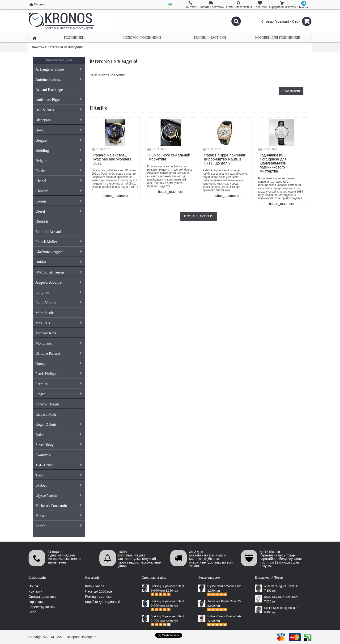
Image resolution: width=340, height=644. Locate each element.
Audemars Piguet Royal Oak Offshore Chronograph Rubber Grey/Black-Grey (281, 586)
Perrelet (58, 384)
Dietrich (42, 221)
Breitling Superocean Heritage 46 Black (168, 586)
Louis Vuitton (58, 303)
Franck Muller (58, 242)
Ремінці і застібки (98, 597)
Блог (32, 612)
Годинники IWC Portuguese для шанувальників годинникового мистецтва (273, 163)
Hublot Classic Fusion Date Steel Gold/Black (224, 616)
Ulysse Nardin (58, 495)
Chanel (58, 181)
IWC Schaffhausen (58, 272)
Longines (58, 293)
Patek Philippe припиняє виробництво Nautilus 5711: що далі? (225, 159)
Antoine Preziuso (58, 79)
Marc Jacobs (45, 313)
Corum (58, 201)
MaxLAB (58, 323)
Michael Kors (46, 333)
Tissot (58, 475)
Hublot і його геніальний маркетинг (169, 157)
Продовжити (291, 91)
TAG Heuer (58, 465)
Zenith (58, 526)
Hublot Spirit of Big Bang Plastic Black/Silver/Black (281, 608)
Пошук (34, 586)
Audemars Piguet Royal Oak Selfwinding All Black (224, 601)
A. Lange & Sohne (58, 69)
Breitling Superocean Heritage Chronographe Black (168, 616)
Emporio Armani (48, 232)
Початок (38, 47)
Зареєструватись (42, 607)
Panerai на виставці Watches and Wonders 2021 (112, 159)
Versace (58, 516)
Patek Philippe (58, 374)
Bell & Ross (58, 110)
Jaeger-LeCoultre (58, 282)
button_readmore (115, 196)
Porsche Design (47, 404)
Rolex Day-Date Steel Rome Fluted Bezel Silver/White (281, 597)
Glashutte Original (58, 252)
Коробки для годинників (103, 602)
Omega (58, 364)
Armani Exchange (49, 90)
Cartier (58, 171)
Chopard (58, 191)
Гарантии (36, 602)
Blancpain (58, 120)
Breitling (58, 150)
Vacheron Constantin (58, 506)
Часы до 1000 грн (99, 591)
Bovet (58, 130)
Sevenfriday (58, 445)
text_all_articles (198, 216)
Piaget (58, 394)
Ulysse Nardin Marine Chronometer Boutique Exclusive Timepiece (224, 586)
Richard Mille (46, 414)
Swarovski (43, 455)
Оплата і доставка (42, 597)
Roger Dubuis (58, 424)
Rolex (58, 435)
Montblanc (58, 343)
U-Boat (58, 485)
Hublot (58, 262)
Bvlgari (58, 161)
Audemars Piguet (58, 100)
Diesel (58, 211)
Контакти (35, 591)
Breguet (58, 140)
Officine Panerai (58, 353)
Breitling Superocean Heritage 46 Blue (168, 601)
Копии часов (95, 586)
